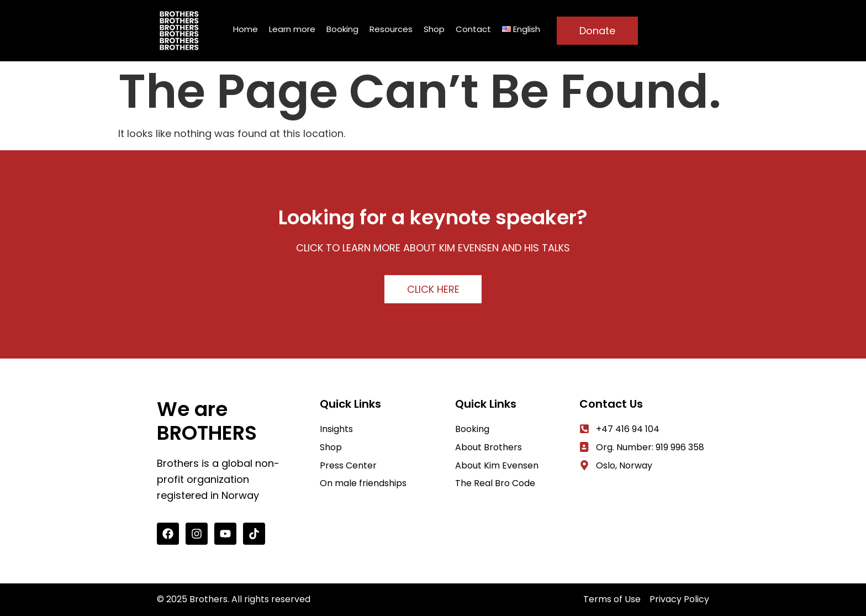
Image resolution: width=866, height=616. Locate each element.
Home (245, 29)
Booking (342, 29)
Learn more (292, 29)
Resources (391, 29)
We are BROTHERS (207, 421)
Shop (434, 29)
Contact (473, 29)
